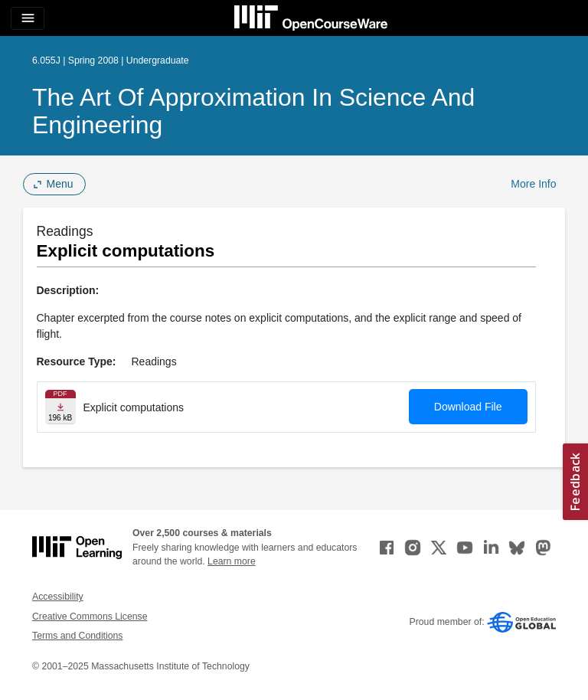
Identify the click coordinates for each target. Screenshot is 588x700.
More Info (533, 184)
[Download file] (60, 407)
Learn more (232, 561)
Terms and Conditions (77, 636)
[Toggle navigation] (28, 18)
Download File (468, 407)
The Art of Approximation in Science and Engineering (253, 111)
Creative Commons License (90, 617)
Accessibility (58, 597)
